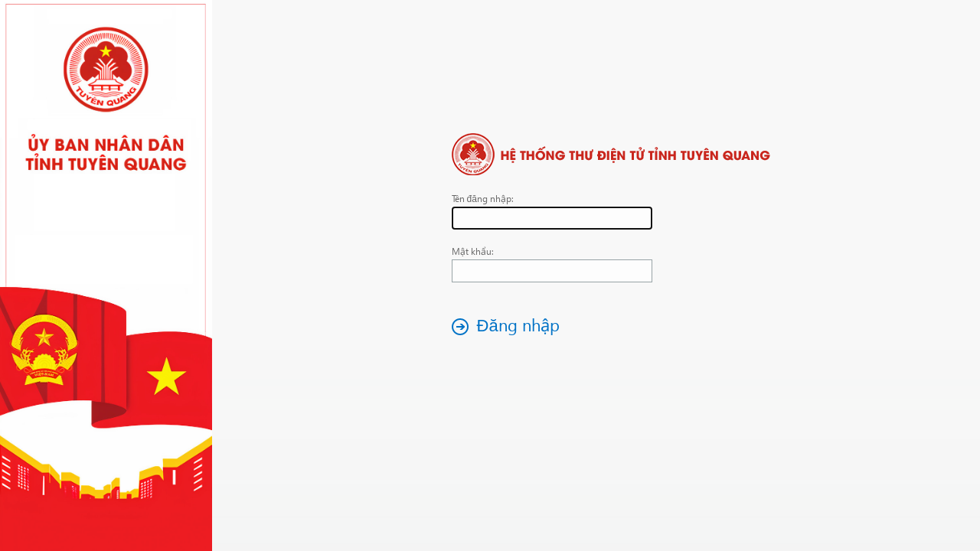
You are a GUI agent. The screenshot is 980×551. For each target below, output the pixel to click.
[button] (510, 326)
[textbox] (552, 218)
